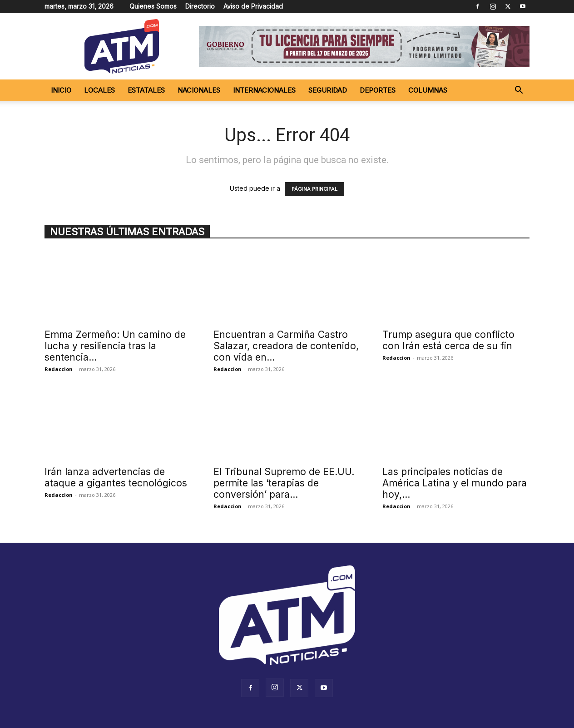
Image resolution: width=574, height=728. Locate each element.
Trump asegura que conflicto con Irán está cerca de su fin (448, 340)
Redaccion (59, 369)
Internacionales (264, 90)
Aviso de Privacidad (253, 6)
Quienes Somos (153, 6)
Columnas (428, 90)
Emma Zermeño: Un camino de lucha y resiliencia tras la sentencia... (115, 346)
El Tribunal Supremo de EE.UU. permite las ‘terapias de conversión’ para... (284, 483)
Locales (99, 90)
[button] (519, 91)
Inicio (61, 90)
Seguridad (328, 90)
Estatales (146, 90)
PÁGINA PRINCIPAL (314, 189)
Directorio (200, 6)
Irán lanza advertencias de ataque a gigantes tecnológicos (116, 477)
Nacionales (199, 90)
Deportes (378, 90)
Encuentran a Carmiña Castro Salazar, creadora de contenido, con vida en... (286, 346)
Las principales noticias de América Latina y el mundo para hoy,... (455, 483)
